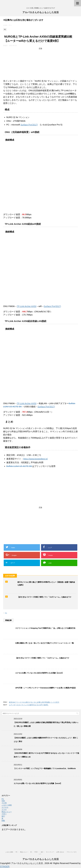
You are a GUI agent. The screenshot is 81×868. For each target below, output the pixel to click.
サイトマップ (50, 852)
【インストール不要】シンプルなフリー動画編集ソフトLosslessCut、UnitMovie (45, 768)
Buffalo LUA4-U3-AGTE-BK (19, 466)
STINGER (5, 866)
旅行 (3, 816)
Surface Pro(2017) (29, 125)
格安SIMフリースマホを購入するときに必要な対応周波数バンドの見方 (34, 702)
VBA (3, 801)
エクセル (5, 807)
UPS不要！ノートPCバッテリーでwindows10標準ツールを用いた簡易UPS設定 (46, 688)
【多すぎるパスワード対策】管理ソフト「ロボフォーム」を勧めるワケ (44, 597)
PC (6, 613)
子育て (4, 814)
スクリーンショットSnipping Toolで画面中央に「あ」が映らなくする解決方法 (45, 628)
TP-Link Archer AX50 (27, 306)
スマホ (4, 810)
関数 (3, 821)
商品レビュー (7, 812)
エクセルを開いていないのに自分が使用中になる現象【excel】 (39, 673)
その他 (4, 803)
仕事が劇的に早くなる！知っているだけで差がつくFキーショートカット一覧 (45, 643)
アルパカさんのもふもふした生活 (41, 13)
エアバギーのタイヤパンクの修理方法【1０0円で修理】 (29, 705)
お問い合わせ (60, 852)
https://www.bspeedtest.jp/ (35, 459)
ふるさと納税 (7, 805)
